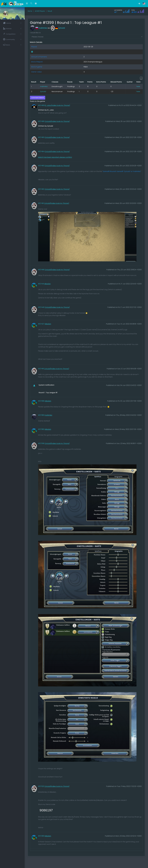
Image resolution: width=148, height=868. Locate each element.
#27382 (41, 429)
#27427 (41, 324)
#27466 (42, 121)
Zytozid (58, 28)
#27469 (42, 105)
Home (30, 11)
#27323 (41, 786)
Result (50, 11)
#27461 (41, 203)
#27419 (41, 369)
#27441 (41, 284)
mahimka (39, 28)
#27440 (42, 307)
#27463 (41, 166)
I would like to (35, 33)
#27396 (41, 401)
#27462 (41, 189)
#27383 (41, 415)
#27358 (41, 443)
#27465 (42, 137)
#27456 (42, 270)
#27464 (42, 152)
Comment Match (38, 98)
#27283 (41, 836)
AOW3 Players (40, 11)
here (138, 86)
